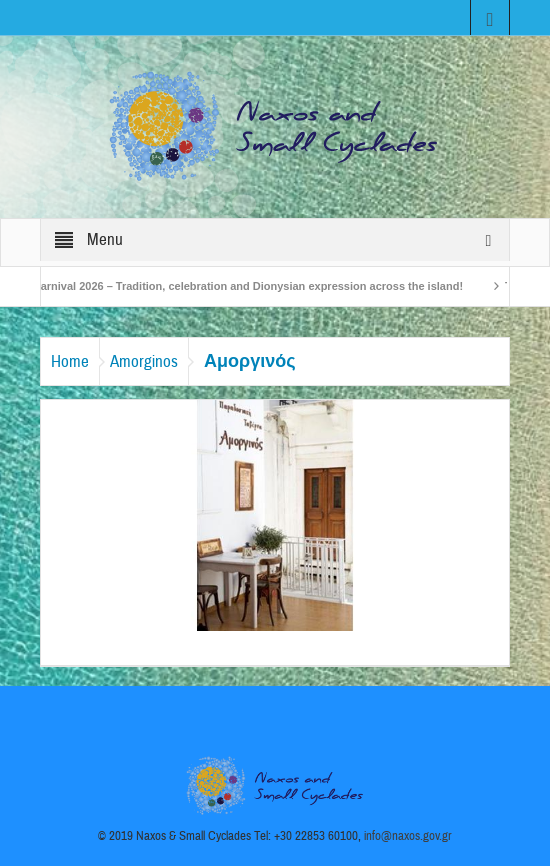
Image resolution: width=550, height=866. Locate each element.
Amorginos (144, 361)
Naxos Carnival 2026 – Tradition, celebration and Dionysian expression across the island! (235, 286)
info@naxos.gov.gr (408, 836)
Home (70, 361)
